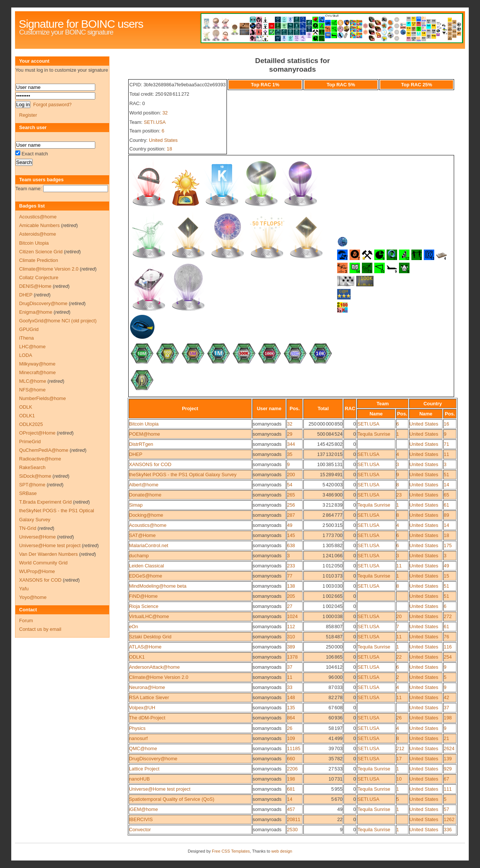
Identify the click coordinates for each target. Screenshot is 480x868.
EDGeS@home (145, 576)
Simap (136, 505)
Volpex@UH (142, 708)
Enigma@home (36, 312)
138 (291, 586)
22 (399, 657)
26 (399, 718)
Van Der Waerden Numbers (48, 554)
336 (448, 830)
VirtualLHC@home (149, 616)
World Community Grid (43, 563)
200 (291, 475)
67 (446, 779)
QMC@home (143, 748)
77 (289, 576)
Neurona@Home (147, 687)
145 (291, 535)
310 (291, 637)
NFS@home (32, 390)
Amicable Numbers (39, 225)
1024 (292, 616)
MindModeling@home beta (158, 586)
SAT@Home (142, 535)
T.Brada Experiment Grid (45, 502)
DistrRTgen (141, 444)
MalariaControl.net (149, 545)
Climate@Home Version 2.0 (159, 677)
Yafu (24, 589)
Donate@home (145, 495)
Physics (137, 728)
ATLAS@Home (145, 647)
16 (446, 424)
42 (446, 697)
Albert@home (144, 485)
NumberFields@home (43, 398)
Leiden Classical (146, 566)
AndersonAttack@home (154, 667)
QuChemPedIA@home (44, 450)
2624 (449, 748)
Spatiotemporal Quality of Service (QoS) (172, 799)
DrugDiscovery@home (153, 759)
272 (448, 616)
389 (291, 647)
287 (291, 515)
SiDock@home (35, 476)
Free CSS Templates (231, 851)
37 (289, 667)
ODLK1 (137, 657)
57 (446, 809)
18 (169, 149)
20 (399, 616)
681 (291, 789)
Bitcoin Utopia (144, 424)
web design (282, 851)
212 (400, 748)
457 (291, 809)
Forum (26, 621)
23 (399, 495)
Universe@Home (37, 537)
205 (291, 596)
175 (448, 545)
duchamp (139, 556)
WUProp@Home (37, 571)
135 (291, 708)
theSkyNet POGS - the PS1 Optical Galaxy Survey (183, 475)
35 (289, 454)
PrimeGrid (30, 442)
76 (446, 637)
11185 (294, 748)
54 (289, 485)
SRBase (28, 493)
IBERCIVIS (141, 819)
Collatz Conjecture (39, 278)
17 (399, 759)
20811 (294, 819)
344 (291, 444)
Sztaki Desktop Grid (150, 637)
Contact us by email (40, 629)
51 (446, 475)
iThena (26, 338)
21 (446, 738)
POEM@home (145, 434)
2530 (292, 830)
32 (165, 113)
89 (446, 515)
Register (28, 115)
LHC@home (32, 347)
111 (448, 789)
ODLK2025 (31, 424)
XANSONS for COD (150, 464)
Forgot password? (52, 105)
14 (446, 485)
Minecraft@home (37, 372)
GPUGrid (29, 329)
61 (446, 505)
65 (446, 495)
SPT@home (32, 485)
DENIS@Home (35, 286)
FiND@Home (143, 596)
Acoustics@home (148, 525)
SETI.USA (154, 122)
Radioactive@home (40, 459)
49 (289, 525)
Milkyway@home (37, 364)
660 (291, 759)
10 (399, 779)
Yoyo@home (33, 597)
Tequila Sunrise (374, 434)
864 (291, 718)
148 (291, 697)
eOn (133, 627)
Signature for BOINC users (81, 24)
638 (291, 545)
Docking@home (146, 515)
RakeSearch (32, 467)
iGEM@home (143, 809)
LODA (26, 355)
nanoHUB (139, 779)
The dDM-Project (147, 718)
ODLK (26, 407)
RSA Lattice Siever (149, 697)
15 (446, 576)
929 (448, 769)
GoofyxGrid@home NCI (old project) (58, 321)
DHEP (136, 454)
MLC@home (33, 381)
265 (291, 495)
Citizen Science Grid (41, 252)
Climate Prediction (39, 260)
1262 (449, 819)
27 (289, 606)
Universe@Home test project (160, 789)
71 (446, 444)
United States (163, 140)
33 (289, 687)
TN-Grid (28, 528)
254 (448, 657)
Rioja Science (144, 606)
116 (448, 647)
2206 (292, 769)
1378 (292, 657)
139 (448, 759)
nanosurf (138, 738)
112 (291, 627)
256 (291, 505)
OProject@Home (37, 433)
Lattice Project (144, 769)
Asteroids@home (37, 234)
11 (446, 454)
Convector (140, 830)
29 (289, 434)
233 (291, 566)
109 (291, 738)
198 (448, 718)
